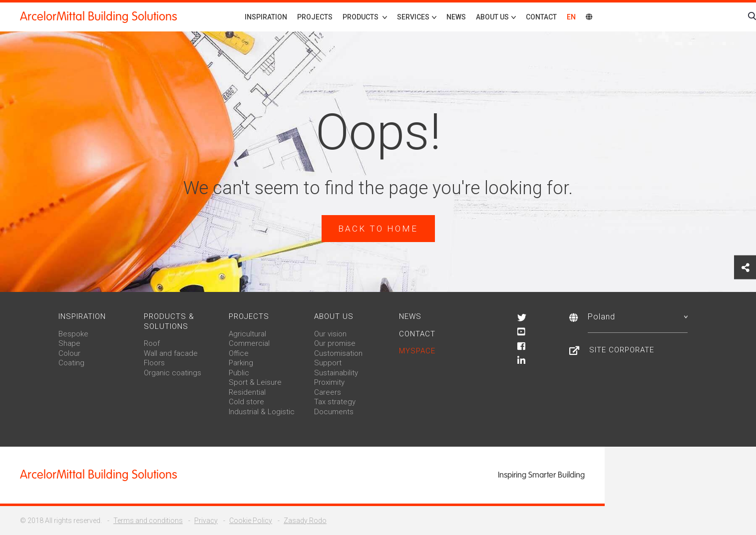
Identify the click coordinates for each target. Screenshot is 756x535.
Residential (247, 392)
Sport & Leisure (255, 382)
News (456, 17)
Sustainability (336, 373)
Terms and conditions (148, 521)
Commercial (249, 343)
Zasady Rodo (305, 521)
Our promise (335, 343)
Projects (315, 17)
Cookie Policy (251, 521)
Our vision (330, 334)
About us (334, 316)
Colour (69, 353)
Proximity (329, 382)
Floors (154, 363)
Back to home (378, 229)
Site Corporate (622, 350)
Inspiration (266, 17)
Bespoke (73, 334)
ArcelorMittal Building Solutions (99, 16)
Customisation (338, 353)
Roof (152, 343)
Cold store (246, 402)
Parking (241, 363)
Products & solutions (169, 321)
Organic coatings (173, 373)
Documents (334, 412)
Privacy (206, 521)
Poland (638, 317)
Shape (69, 343)
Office (239, 353)
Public (239, 373)
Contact (541, 17)
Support (328, 363)
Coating (71, 363)
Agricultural (247, 334)
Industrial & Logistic (262, 412)
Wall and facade (171, 353)
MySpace (417, 351)
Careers (328, 392)
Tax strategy (335, 402)
